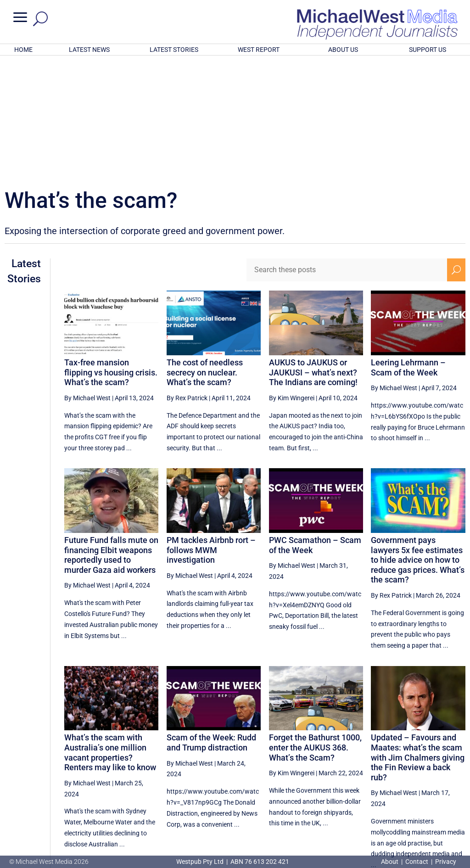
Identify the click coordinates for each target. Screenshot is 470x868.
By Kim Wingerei (292, 278)
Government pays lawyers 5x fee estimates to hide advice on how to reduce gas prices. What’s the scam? (418, 440)
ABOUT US (343, 50)
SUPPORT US (428, 50)
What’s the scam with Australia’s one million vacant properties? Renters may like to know (110, 632)
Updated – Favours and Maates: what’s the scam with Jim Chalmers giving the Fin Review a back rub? (418, 637)
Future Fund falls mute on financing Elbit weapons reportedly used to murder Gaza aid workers (111, 435)
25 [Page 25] (412, 783)
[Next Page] (456, 783)
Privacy (446, 862)
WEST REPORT (259, 50)
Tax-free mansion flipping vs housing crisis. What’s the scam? (111, 252)
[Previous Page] (321, 783)
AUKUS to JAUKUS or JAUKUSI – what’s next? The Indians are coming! (313, 252)
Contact (417, 862)
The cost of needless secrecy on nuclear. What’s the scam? (205, 252)
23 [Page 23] (365, 783)
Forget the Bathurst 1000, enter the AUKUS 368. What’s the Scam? (315, 627)
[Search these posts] (347, 150)
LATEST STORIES (174, 50)
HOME (23, 50)
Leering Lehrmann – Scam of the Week (408, 247)
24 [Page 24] (388, 783)
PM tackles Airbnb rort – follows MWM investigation (211, 430)
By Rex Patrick (187, 278)
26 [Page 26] (435, 783)
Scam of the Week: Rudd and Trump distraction (211, 622)
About (390, 862)
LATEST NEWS (89, 50)
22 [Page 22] (342, 783)
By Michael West (87, 278)
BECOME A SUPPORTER (424, 813)
